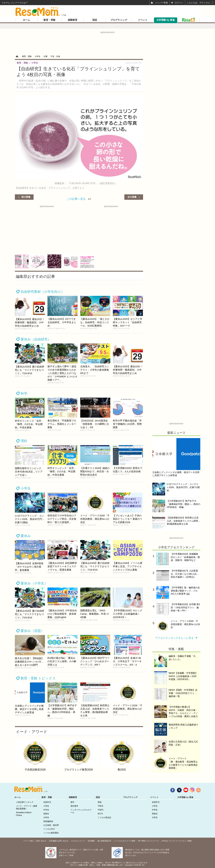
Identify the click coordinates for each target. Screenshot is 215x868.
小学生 (26, 488)
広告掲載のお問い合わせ (59, 841)
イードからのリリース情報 (125, 841)
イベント (143, 20)
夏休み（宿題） (32, 631)
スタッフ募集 (186, 841)
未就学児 (47, 802)
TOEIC (101, 806)
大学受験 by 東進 (166, 20)
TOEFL (101, 810)
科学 (24, 393)
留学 (72, 802)
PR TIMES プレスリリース (149, 841)
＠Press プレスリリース (171, 841)
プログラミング (119, 20)
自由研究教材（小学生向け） (43, 292)
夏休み (26, 536)
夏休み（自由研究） (36, 339)
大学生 (46, 817)
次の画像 (132, 197)
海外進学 (74, 806)
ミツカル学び (49, 829)
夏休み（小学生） (34, 583)
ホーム (26, 20)
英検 (100, 802)
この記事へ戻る (79, 199)
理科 (24, 441)
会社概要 (91, 841)
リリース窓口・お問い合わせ (35, 841)
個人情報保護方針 (104, 841)
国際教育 (73, 20)
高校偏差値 (48, 821)
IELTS (100, 814)
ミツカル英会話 (104, 817)
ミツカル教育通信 (51, 833)
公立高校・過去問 (51, 825)
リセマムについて (78, 841)
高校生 (46, 814)
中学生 (46, 810)
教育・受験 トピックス (38, 678)
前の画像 (26, 197)
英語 (95, 20)
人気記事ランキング (25, 802)
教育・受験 (49, 20)
